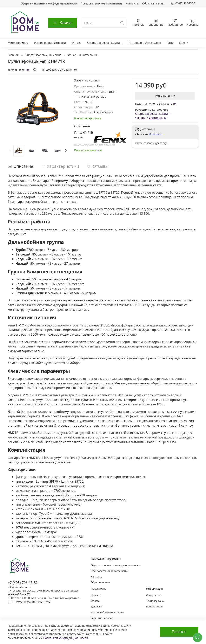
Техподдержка (155, 601)
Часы (170, 43)
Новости (96, 595)
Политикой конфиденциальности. (66, 638)
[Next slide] (66, 151)
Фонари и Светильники (83, 55)
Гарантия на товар (102, 618)
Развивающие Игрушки (50, 43)
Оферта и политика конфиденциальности (49, 3)
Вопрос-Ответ (155, 607)
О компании (154, 595)
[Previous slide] (11, 151)
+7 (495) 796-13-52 (23, 583)
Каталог (62, 23)
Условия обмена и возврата (108, 612)
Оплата (95, 601)
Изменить (156, 134)
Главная (13, 55)
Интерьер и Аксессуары (145, 43)
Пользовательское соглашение (101, 3)
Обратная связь (153, 3)
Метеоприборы (18, 43)
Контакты (132, 3)
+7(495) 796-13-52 (183, 3)
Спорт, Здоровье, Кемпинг (105, 43)
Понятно (179, 632)
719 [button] (173, 104)
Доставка (96, 607)
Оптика (77, 43)
